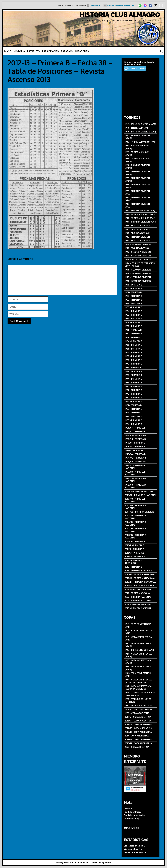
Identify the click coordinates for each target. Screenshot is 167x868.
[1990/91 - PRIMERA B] (141, 443)
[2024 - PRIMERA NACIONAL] (141, 604)
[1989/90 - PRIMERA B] (141, 439)
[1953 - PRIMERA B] (141, 300)
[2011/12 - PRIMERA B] (141, 549)
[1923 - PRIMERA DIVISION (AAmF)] (141, 160)
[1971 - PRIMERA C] (141, 368)
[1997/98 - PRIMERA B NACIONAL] (141, 473)
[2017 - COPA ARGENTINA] (141, 736)
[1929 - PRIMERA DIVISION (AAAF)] (141, 199)
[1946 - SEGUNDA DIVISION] (141, 273)
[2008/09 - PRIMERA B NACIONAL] (141, 536)
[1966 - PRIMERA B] (141, 349)
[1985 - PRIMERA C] (141, 420)
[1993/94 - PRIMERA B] (141, 454)
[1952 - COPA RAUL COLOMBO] (141, 706)
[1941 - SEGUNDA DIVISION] (141, 248)
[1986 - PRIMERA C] (141, 424)
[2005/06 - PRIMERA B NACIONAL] (141, 517)
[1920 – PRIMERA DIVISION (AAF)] (141, 142)
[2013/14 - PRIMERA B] (141, 557)
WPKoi (108, 863)
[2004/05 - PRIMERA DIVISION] (141, 512)
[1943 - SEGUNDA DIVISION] (141, 256)
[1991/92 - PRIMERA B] (141, 447)
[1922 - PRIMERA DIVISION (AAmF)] (141, 154)
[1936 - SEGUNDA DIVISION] (141, 229)
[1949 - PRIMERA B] (141, 285)
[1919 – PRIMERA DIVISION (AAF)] (141, 132)
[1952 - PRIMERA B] (141, 296)
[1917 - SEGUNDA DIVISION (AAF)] (141, 124)
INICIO (8, 51)
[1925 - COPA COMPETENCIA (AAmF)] (141, 662)
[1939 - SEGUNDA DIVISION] (141, 241)
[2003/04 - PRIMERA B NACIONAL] (141, 507)
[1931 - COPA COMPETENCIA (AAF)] (141, 675)
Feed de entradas (133, 812)
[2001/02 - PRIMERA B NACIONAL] (141, 495)
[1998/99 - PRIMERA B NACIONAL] (141, 480)
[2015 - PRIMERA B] (141, 567)
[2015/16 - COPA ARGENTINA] (141, 732)
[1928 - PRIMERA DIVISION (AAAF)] (141, 192)
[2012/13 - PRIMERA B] (141, 553)
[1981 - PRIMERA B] (141, 405)
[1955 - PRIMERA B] (141, 307)
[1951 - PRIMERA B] (141, 292)
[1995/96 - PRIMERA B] (141, 462)
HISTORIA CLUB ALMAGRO (120, 15)
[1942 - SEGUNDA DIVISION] (141, 252)
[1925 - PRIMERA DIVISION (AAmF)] (141, 173)
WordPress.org (131, 818)
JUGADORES (82, 51)
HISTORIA (19, 51)
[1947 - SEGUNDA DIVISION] (141, 277)
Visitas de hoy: (131, 849)
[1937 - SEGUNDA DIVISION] (141, 233)
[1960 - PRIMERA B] (141, 326)
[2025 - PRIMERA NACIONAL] (141, 608)
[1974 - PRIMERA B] (141, 379)
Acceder (128, 809)
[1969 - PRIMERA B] (141, 360)
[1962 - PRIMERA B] (141, 334)
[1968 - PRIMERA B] (141, 356)
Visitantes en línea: (134, 846)
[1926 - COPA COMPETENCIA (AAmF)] (141, 668)
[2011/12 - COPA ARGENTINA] (141, 717)
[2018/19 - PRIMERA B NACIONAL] (141, 582)
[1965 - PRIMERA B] (141, 345)
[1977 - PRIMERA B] (141, 390)
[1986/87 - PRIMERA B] (141, 428)
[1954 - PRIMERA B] (141, 304)
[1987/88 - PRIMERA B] (141, 432)
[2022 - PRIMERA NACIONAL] (141, 597)
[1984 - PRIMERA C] (141, 417)
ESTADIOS (67, 51)
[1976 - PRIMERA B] (141, 386)
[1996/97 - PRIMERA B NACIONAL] (141, 467)
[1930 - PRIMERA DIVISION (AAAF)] (141, 205)
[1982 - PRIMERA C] (141, 409)
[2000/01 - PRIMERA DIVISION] (141, 491)
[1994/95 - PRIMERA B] (141, 458)
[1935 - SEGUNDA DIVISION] (141, 226)
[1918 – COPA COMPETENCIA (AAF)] (141, 632)
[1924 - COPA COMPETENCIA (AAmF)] (141, 655)
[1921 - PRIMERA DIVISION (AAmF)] (141, 147)
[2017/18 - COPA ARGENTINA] (141, 740)
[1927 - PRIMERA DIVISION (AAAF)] (141, 186)
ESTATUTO (33, 51)
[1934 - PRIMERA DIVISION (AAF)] (141, 222)
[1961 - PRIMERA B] (141, 330)
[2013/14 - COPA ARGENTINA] (141, 724)
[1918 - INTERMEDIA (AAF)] (141, 128)
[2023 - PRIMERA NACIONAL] (141, 601)
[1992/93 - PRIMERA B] (141, 450)
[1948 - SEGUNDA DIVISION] (141, 281)
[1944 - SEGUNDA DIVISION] (141, 259)
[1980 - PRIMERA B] (141, 401)
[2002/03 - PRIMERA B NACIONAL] (141, 500)
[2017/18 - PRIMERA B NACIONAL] (141, 578)
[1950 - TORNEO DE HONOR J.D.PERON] (141, 701)
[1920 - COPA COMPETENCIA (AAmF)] (141, 645)
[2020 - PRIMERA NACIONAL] (141, 589)
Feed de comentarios (134, 815)
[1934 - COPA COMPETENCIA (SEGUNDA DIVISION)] (141, 681)
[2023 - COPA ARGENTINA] (141, 747)
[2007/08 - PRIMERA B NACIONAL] (141, 530)
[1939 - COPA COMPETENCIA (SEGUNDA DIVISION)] (141, 688)
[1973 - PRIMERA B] (141, 375)
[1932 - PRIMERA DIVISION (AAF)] (141, 214)
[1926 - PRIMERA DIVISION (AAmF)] (141, 179)
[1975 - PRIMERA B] (141, 383)
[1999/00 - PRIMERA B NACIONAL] (141, 486)
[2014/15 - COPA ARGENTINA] (141, 728)
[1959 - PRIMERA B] (141, 322)
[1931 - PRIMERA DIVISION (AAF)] (141, 210)
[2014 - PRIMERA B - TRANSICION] (141, 562)
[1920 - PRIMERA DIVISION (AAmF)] (141, 137)
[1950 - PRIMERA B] (141, 288)
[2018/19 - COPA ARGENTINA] (141, 743)
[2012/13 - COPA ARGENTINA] (141, 721)
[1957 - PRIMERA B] (141, 315)
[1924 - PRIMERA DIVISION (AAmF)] (141, 167)
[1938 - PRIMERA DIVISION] (141, 237)
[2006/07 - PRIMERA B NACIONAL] (141, 523)
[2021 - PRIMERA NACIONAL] (141, 593)
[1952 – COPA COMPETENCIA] (141, 709)
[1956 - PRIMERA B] (141, 311)
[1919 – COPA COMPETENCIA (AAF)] (141, 638)
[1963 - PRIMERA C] (141, 337)
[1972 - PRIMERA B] (141, 371)
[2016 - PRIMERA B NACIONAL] (141, 571)
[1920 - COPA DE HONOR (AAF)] (141, 650)
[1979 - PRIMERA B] (141, 398)
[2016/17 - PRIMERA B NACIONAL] (141, 574)
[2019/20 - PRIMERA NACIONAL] (141, 586)
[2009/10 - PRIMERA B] (141, 542)
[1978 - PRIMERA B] (141, 394)
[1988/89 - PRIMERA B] (141, 435)
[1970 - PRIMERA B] (141, 364)
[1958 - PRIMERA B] (141, 319)
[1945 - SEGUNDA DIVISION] (141, 270)
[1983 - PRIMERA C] (141, 413)
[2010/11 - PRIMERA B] (141, 545)
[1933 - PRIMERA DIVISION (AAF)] (141, 218)
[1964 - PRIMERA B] (141, 341)
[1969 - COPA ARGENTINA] (141, 713)
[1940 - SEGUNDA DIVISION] (141, 244)
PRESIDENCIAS (50, 51)
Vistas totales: (131, 852)
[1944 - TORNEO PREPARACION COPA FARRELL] (141, 265)
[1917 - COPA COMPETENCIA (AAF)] (141, 625)
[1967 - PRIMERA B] (141, 352)
